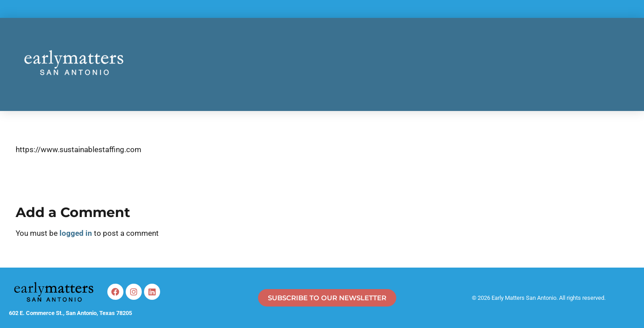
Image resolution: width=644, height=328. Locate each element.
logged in (77, 233)
